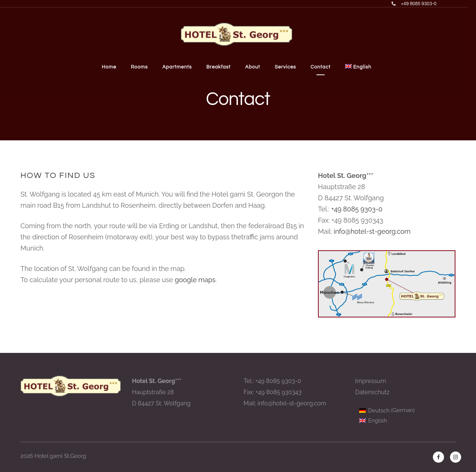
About (257, 67)
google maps (195, 280)
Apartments (181, 67)
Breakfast (223, 67)
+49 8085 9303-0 (357, 209)
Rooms (143, 67)
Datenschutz (372, 392)
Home (112, 67)
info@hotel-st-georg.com (372, 231)
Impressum (371, 381)
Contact (326, 67)
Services (290, 67)
